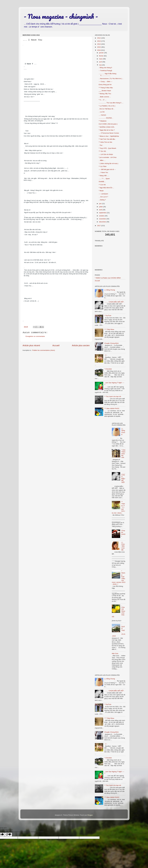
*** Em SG (102, 151)
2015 (99, 47)
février (101, 56)
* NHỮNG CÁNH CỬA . (107, 127)
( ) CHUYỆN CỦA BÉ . (123, 546)
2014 (99, 44)
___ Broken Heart (105, 91)
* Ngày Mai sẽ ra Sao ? (107, 130)
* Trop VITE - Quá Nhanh (107, 148)
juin (101, 204)
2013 (99, 41)
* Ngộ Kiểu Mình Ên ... (106, 188)
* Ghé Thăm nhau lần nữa (123, 454)
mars (101, 59)
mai (101, 65)
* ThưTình (108, 316)
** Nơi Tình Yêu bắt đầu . (107, 139)
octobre (102, 216)
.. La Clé (102, 112)
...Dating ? (102, 200)
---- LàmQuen (103, 194)
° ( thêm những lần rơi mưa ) (108, 163)
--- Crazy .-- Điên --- (105, 82)
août (101, 210)
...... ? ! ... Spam (104, 179)
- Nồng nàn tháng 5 (105, 68)
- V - (106, 355)
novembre (103, 219)
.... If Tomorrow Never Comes (109, 133)
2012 (99, 38)
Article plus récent (31, 345)
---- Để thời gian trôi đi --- (107, 169)
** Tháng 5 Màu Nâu (106, 88)
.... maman (102, 115)
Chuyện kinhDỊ (123, 533)
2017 (99, 226)
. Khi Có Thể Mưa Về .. (107, 109)
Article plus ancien (81, 345)
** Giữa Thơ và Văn (105, 142)
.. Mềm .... (102, 160)
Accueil (56, 345)
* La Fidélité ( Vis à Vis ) (107, 106)
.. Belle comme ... (105, 97)
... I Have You (103, 172)
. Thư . (101, 145)
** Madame (103, 121)
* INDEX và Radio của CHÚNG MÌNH (108, 278)
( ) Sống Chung (110, 290)
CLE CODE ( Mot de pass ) (108, 124)
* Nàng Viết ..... (104, 176)
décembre (103, 222)
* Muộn (101, 191)
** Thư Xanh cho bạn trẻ (113, 396)
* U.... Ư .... (103, 100)
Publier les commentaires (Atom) (44, 350)
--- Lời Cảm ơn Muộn (106, 154)
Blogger (90, 815)
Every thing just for (105, 85)
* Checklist (108, 369)
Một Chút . (115, 653)
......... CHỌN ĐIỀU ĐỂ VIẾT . (114, 302)
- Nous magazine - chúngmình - (61, 16)
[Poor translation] (8, 835)
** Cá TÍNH (103, 166)
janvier (102, 53)
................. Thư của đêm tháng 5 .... (111, 103)
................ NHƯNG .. (106, 118)
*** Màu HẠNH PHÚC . (112, 408)
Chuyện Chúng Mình (111, 343)
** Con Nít (102, 185)
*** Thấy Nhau (109, 329)
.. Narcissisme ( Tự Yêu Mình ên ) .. (111, 79)
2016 (99, 50)
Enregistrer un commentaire (35, 336)
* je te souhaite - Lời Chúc (108, 157)
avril (101, 62)
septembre (103, 213)
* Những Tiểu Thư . (105, 94)
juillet (101, 207)
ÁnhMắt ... (102, 182)
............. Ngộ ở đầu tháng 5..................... (107, 75)
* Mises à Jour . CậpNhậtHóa (109, 136)
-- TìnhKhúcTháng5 (105, 71)
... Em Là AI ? (103, 197)
